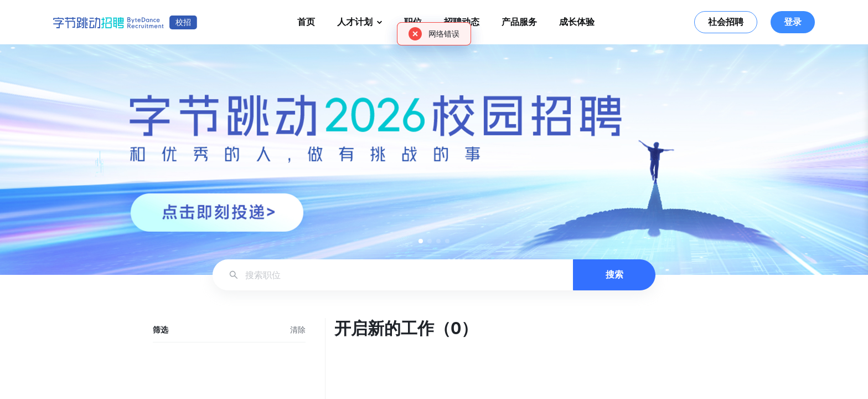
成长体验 (577, 22)
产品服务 (519, 22)
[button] (421, 241)
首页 (306, 22)
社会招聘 (726, 22)
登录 (793, 22)
